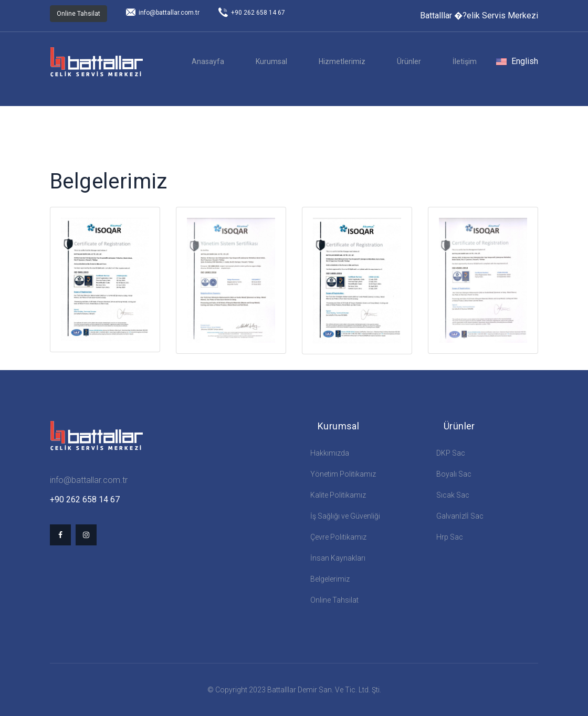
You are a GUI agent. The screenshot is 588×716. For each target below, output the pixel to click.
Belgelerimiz (330, 579)
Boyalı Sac (454, 474)
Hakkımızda (330, 453)
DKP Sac (451, 453)
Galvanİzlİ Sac (460, 516)
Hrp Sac (450, 537)
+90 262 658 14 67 (252, 12)
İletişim (465, 61)
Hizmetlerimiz (342, 61)
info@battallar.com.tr (163, 12)
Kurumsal (271, 61)
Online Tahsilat (78, 14)
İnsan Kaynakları (338, 558)
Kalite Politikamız (338, 495)
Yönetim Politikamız (343, 474)
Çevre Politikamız (338, 537)
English (517, 61)
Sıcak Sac (453, 495)
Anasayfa (208, 61)
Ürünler (409, 61)
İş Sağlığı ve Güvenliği (345, 516)
